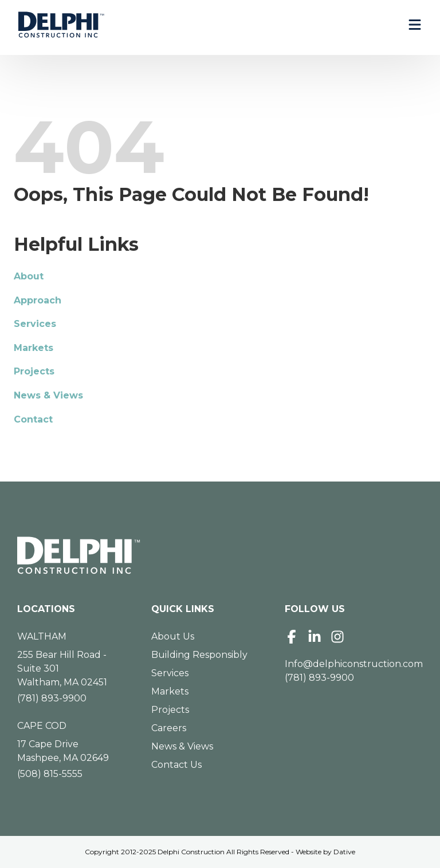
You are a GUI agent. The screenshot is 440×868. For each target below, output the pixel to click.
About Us (173, 636)
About (29, 276)
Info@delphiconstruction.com (354, 664)
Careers (169, 728)
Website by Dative (325, 852)
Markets (34, 348)
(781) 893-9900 (52, 698)
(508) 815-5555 (50, 774)
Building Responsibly (199, 655)
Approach (38, 300)
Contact (33, 419)
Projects (34, 371)
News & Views (48, 395)
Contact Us (176, 765)
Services (35, 324)
